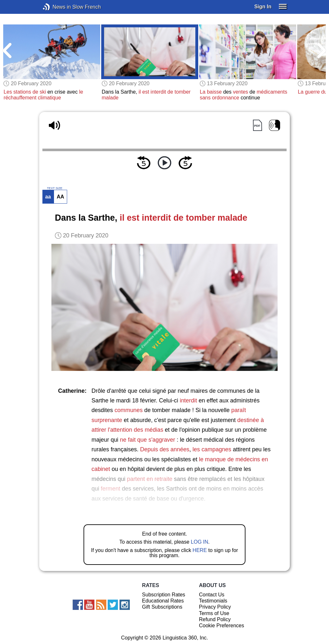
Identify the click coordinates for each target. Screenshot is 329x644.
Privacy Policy (215, 607)
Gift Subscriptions (162, 607)
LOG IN (200, 542)
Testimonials (213, 601)
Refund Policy (215, 619)
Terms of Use (214, 613)
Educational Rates (163, 601)
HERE (200, 550)
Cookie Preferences (222, 626)
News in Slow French (56, 7)
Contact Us (212, 595)
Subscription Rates (164, 595)
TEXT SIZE (55, 188)
